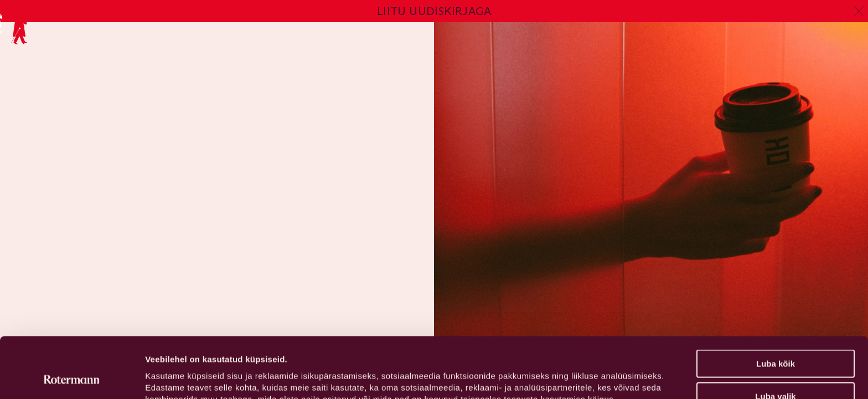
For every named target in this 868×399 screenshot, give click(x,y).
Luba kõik (776, 307)
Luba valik (775, 339)
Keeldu (776, 372)
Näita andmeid (572, 377)
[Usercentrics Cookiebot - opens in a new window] (72, 377)
